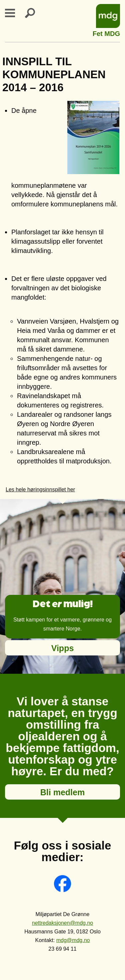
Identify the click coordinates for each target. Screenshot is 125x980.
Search (34, 13)
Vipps (63, 648)
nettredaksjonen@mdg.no (62, 923)
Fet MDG (106, 33)
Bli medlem (62, 792)
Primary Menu (14, 13)
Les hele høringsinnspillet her (40, 490)
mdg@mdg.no (73, 940)
